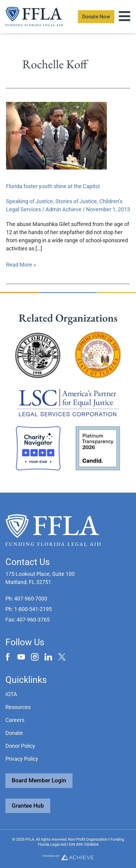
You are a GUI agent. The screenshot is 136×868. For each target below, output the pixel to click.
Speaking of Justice (29, 201)
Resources (18, 707)
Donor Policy (20, 746)
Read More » (21, 264)
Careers (15, 720)
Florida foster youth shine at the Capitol (53, 186)
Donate (14, 733)
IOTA (11, 694)
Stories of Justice (76, 201)
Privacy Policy (22, 759)
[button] (26, 599)
